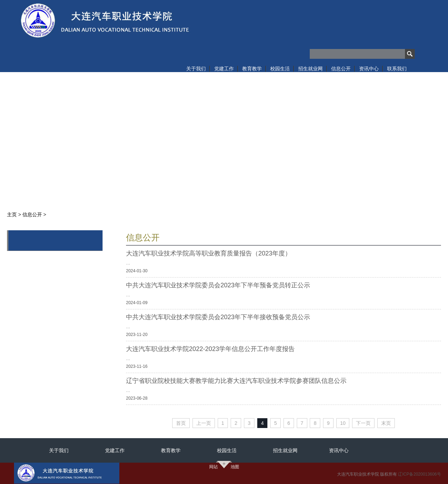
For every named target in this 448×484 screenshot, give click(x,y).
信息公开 (32, 215)
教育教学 (171, 450)
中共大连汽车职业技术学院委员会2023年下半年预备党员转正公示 (218, 285)
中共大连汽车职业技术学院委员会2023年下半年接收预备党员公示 (218, 317)
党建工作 (115, 450)
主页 (12, 215)
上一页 (204, 423)
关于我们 (59, 450)
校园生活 (227, 450)
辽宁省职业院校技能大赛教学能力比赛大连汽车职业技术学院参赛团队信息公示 (236, 381)
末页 (386, 423)
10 (343, 423)
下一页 (363, 423)
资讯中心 (339, 450)
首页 (181, 423)
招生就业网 (285, 450)
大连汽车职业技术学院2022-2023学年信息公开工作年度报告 (210, 349)
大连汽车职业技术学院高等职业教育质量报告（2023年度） (209, 253)
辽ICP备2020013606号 (419, 474)
